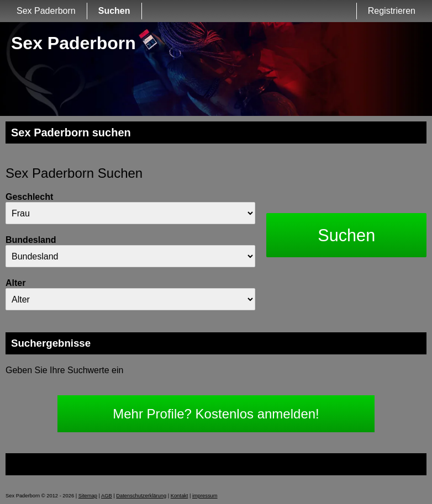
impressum (205, 496)
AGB (107, 496)
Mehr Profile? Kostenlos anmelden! (216, 414)
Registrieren (392, 11)
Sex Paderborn (46, 11)
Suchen (114, 11)
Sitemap (88, 496)
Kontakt (180, 496)
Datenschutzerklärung (141, 496)
